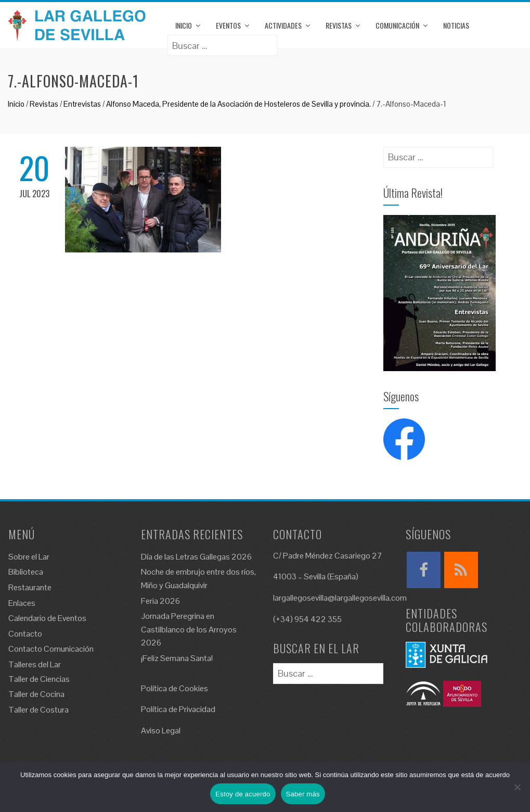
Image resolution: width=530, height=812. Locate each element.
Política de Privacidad (178, 709)
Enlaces (22, 603)
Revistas (339, 25)
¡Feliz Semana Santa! (177, 658)
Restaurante (30, 587)
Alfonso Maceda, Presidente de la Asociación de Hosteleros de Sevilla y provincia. (238, 104)
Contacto (25, 634)
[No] (517, 787)
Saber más (303, 794)
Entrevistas (82, 104)
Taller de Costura (38, 710)
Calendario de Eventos (47, 618)
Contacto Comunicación (51, 649)
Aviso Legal (161, 731)
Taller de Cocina (36, 694)
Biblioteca (26, 572)
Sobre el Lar (29, 557)
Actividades (283, 25)
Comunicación (397, 25)
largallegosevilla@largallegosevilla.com (340, 598)
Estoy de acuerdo (243, 794)
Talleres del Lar (35, 664)
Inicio (184, 25)
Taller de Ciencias (39, 679)
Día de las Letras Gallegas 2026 (196, 557)
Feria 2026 (160, 601)
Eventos (228, 25)
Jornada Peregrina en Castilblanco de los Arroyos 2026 (189, 629)
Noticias (456, 25)
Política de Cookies (174, 688)
